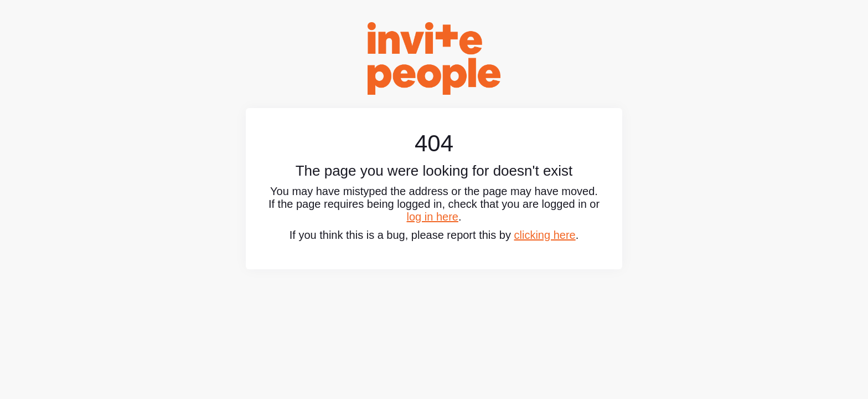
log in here (433, 217)
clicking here (545, 235)
